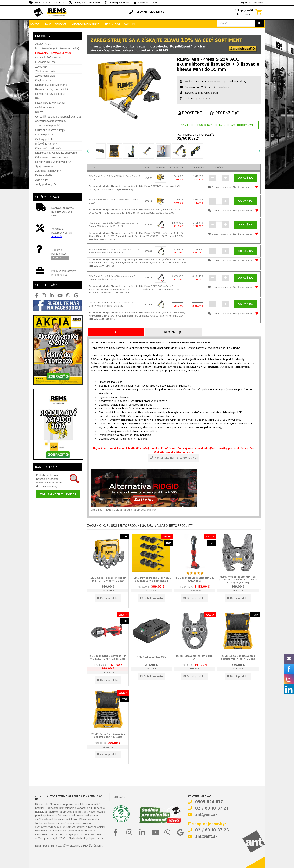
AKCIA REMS (43, 44)
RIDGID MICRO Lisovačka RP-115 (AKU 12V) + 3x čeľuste (108, 657)
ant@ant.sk (206, 815)
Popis (116, 332)
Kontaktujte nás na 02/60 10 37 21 (174, 458)
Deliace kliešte (44, 175)
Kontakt (130, 23)
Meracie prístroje (45, 135)
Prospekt (190, 113)
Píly (37, 98)
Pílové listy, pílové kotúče (50, 103)
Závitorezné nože (45, 71)
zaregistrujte (215, 82)
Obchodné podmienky (86, 23)
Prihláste (190, 82)
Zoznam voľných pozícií (58, 494)
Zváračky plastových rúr (49, 171)
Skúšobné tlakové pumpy (50, 130)
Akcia (47, 23)
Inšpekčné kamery (46, 144)
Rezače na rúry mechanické (52, 89)
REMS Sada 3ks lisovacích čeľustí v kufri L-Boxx (108, 736)
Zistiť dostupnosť (243, 187)
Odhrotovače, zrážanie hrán (52, 157)
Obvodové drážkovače (48, 148)
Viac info (57, 237)
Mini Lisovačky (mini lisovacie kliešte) (57, 48)
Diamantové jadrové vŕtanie (51, 85)
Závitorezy (41, 67)
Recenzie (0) (225, 113)
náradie (40, 812)
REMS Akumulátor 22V (151, 657)
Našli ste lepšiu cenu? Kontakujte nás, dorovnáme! (218, 125)
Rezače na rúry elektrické (50, 94)
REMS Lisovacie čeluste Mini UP (195, 657)
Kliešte (39, 112)
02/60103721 (188, 139)
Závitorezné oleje (45, 76)
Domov (35, 23)
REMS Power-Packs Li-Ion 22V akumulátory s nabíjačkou (151, 579)
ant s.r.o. (120, 797)
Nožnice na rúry (45, 107)
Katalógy (61, 23)
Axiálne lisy (42, 180)
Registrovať (246, 3)
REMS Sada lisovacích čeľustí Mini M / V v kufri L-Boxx (108, 579)
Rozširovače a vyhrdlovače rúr (53, 162)
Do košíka (245, 178)
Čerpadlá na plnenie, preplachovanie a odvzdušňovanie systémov (58, 119)
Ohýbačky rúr (43, 80)
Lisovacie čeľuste (45, 62)
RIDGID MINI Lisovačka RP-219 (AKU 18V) (195, 579)
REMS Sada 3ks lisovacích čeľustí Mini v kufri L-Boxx (238, 657)
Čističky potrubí (44, 139)
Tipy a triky (112, 23)
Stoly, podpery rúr (46, 184)
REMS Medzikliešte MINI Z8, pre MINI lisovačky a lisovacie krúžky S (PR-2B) (238, 580)
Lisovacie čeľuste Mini (48, 58)
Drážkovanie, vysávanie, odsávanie (56, 153)
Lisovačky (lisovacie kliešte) (53, 53)
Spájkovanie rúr (44, 166)
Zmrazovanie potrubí (47, 125)
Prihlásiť (259, 3)
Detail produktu (108, 598)
